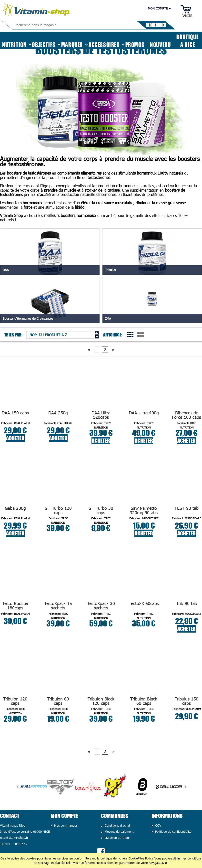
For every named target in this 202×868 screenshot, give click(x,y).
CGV (158, 825)
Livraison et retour (117, 838)
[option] (34, 787)
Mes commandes (65, 825)
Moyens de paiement (118, 831)
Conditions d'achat (117, 825)
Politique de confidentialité (173, 831)
